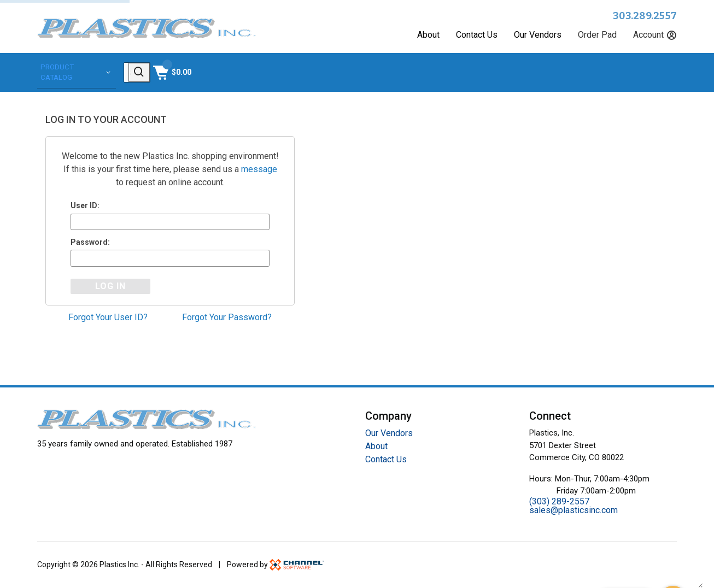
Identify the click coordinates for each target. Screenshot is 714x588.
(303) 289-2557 (559, 501)
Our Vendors (538, 35)
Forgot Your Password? (227, 318)
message (259, 168)
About (428, 35)
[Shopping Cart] (656, 72)
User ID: (85, 204)
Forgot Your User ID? (108, 318)
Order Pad (597, 35)
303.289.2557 (645, 16)
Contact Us (477, 35)
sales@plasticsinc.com (573, 510)
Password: (90, 242)
